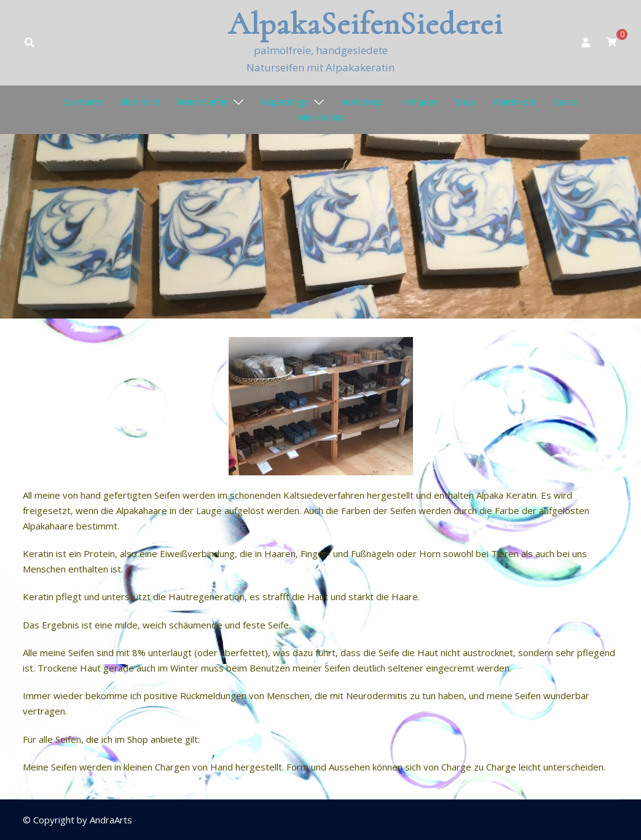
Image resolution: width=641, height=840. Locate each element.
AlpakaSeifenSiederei (365, 24)
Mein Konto (321, 117)
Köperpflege (285, 102)
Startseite (83, 102)
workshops (363, 102)
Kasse (566, 102)
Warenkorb (515, 102)
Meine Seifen (203, 102)
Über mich (140, 102)
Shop (466, 102)
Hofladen (420, 102)
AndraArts (111, 820)
